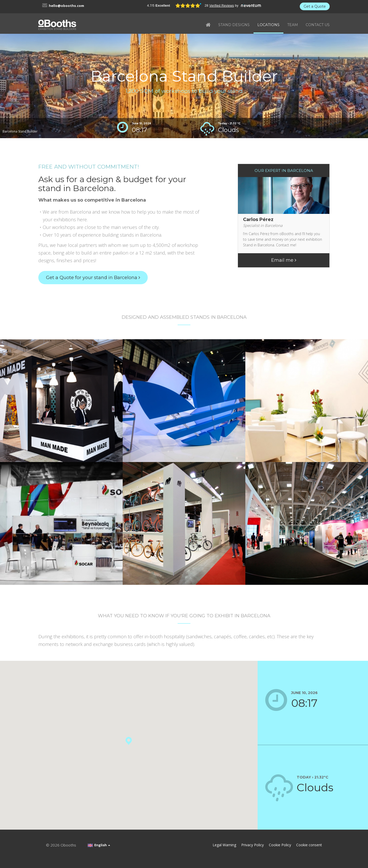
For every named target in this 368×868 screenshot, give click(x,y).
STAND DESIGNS (234, 25)
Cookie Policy (280, 845)
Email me (284, 260)
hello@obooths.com (66, 6)
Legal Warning (224, 845)
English (99, 845)
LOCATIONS (268, 25)
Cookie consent (309, 845)
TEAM (293, 25)
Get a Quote (315, 6)
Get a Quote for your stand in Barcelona (93, 278)
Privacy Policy (252, 845)
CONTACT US (318, 25)
